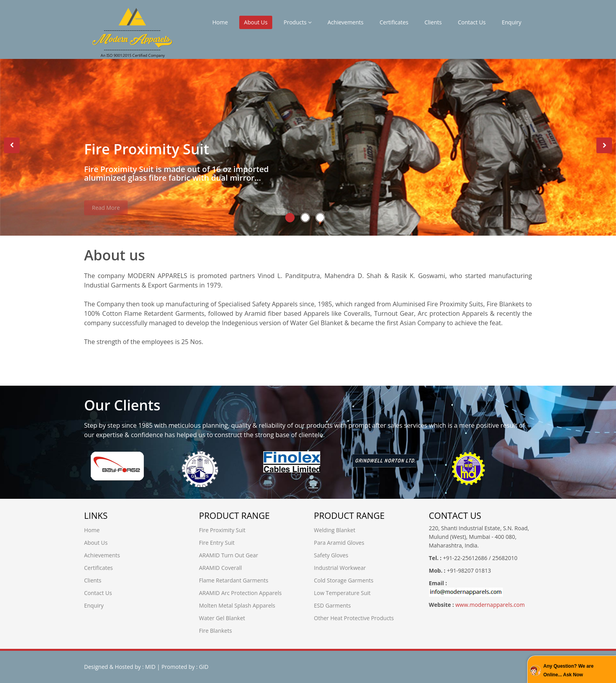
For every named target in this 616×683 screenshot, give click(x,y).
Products (298, 22)
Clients (433, 22)
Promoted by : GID (185, 667)
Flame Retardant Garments (234, 580)
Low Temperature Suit (342, 593)
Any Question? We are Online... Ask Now (568, 670)
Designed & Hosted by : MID (120, 667)
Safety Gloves (331, 555)
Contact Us (472, 22)
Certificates (394, 22)
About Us (256, 22)
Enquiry (511, 22)
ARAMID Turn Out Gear (229, 555)
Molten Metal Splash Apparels (237, 605)
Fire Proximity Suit (222, 530)
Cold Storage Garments (344, 580)
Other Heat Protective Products (354, 618)
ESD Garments (332, 605)
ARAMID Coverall (221, 568)
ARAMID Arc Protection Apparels (240, 593)
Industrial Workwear (340, 568)
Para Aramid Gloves (339, 543)
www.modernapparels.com (489, 605)
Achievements (346, 22)
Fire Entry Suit (217, 543)
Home (220, 22)
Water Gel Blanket (222, 618)
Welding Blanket (335, 530)
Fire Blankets (216, 631)
